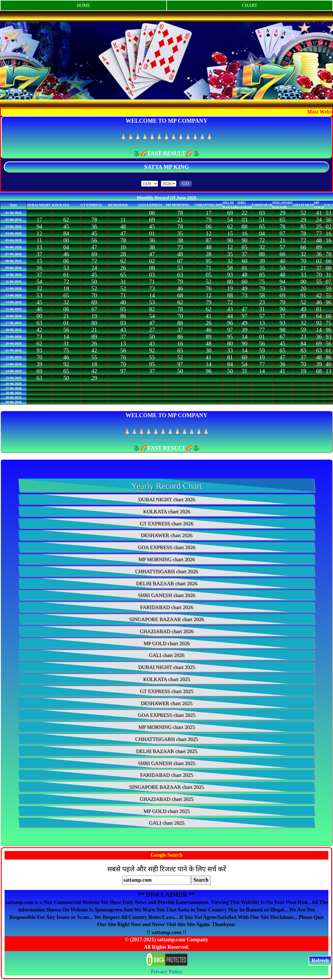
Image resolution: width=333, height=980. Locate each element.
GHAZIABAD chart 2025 (167, 799)
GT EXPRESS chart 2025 (167, 691)
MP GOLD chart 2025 (166, 811)
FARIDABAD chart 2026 (166, 607)
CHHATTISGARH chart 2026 (166, 571)
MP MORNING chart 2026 (166, 559)
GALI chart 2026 (167, 655)
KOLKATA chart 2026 (166, 512)
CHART (250, 5)
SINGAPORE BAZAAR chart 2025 (166, 787)
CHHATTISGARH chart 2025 (166, 739)
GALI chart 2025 (167, 823)
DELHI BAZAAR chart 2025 (166, 751)
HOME (83, 5)
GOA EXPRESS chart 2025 (166, 715)
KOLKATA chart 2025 (166, 679)
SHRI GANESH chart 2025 (166, 763)
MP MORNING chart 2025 (166, 727)
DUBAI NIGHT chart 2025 (167, 667)
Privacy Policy (166, 972)
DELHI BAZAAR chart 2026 (166, 583)
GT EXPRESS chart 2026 (167, 524)
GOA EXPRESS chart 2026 (166, 547)
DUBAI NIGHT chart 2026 (167, 499)
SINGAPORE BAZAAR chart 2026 (166, 619)
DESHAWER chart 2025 (166, 703)
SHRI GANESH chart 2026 (166, 595)
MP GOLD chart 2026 (166, 643)
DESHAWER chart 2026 (166, 535)
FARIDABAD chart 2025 (166, 775)
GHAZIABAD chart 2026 (167, 631)
